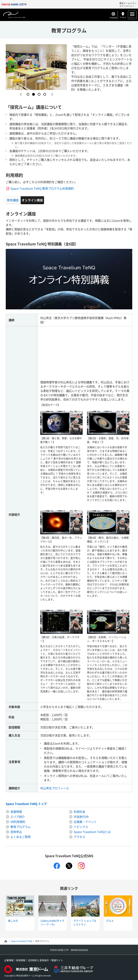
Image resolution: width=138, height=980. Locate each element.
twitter (69, 866)
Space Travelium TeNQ (22, 941)
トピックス (81, 827)
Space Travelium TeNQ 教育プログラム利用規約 (42, 188)
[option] (36, 67)
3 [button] (39, 94)
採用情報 (21, 960)
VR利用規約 (18, 822)
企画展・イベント (85, 822)
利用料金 (79, 812)
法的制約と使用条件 (38, 960)
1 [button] (28, 94)
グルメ (110, 921)
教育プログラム (20, 827)
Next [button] (52, 94)
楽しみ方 (13, 921)
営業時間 (16, 812)
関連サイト (57, 960)
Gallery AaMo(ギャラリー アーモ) (52, 922)
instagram (81, 866)
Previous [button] (21, 94)
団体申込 (16, 832)
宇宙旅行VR (81, 817)
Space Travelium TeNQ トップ (26, 804)
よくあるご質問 (20, 837)
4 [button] (45, 94)
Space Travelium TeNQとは (92, 832)
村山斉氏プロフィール (55, 788)
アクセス (123, 17)
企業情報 (9, 960)
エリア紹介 (18, 817)
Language (113, 17)
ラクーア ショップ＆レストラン (85, 922)
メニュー (132, 17)
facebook (57, 866)
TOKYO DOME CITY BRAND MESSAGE (69, 950)
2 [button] (34, 94)
